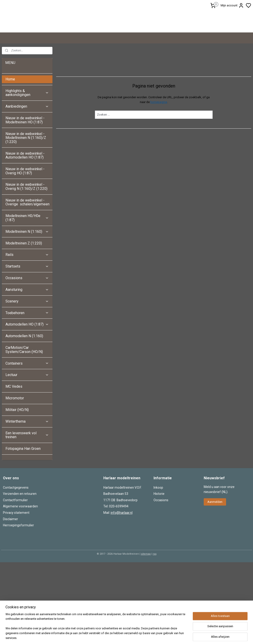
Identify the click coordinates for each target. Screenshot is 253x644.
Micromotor (15, 432)
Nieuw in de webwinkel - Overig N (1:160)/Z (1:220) (27, 221)
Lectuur (27, 409)
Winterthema (27, 456)
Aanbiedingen (27, 141)
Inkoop (158, 522)
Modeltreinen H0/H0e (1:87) (27, 252)
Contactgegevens (16, 522)
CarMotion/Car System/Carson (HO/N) (24, 384)
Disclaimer (10, 553)
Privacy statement (16, 547)
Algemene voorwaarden (20, 541)
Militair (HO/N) (17, 444)
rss (155, 588)
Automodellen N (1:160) (24, 370)
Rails (27, 289)
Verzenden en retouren (20, 528)
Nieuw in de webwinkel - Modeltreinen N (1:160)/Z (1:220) (26, 172)
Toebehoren (27, 347)
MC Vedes (14, 421)
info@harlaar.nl (122, 547)
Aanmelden (215, 536)
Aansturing (27, 324)
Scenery (27, 335)
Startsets (27, 301)
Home (10, 113)
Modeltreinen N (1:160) (27, 266)
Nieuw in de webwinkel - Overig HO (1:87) (25, 205)
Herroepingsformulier (18, 559)
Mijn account (232, 5)
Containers (27, 398)
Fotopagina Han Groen (23, 483)
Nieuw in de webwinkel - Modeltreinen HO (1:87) (25, 154)
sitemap (146, 588)
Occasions (27, 312)
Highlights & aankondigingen (27, 127)
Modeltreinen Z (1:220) (24, 277)
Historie (159, 528)
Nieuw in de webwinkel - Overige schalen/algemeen (27, 237)
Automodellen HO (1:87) (27, 359)
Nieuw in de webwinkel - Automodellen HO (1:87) (25, 190)
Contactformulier (15, 534)
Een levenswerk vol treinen (27, 469)
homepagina (158, 136)
